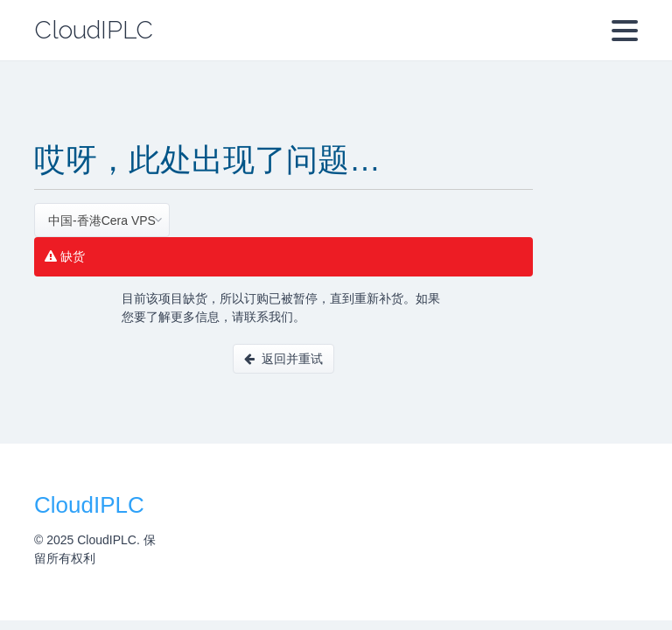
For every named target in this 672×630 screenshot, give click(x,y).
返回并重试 (283, 359)
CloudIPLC (94, 30)
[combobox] (102, 220)
